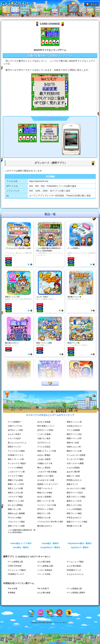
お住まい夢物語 (44, 455)
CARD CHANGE (15, 566)
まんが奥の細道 (44, 562)
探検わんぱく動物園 (16, 513)
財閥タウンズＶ (14, 447)
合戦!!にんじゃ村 (74, 447)
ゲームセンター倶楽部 (76, 455)
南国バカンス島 (14, 509)
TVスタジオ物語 (15, 518)
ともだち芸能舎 (73, 468)
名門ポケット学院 (15, 430)
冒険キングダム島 (15, 493)
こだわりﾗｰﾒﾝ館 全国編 (47, 472)
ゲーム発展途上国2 (45, 566)
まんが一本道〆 (14, 434)
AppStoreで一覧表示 (80, 547)
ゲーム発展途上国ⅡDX (76, 593)
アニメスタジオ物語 (16, 451)
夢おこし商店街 (44, 468)
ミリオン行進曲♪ (44, 434)
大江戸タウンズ (44, 443)
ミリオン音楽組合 (45, 570)
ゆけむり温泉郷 (44, 422)
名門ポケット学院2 (45, 430)
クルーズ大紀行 (14, 438)
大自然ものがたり (74, 426)
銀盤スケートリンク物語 (77, 522)
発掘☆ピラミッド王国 (47, 451)
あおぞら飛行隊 (73, 472)
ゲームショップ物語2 (17, 570)
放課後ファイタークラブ (48, 484)
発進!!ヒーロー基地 (45, 476)
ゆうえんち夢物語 (15, 505)
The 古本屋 (13, 589)
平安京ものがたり (74, 518)
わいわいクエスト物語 (76, 488)
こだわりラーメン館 (16, 472)
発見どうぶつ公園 (15, 488)
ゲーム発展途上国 (15, 562)
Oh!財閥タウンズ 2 (16, 574)
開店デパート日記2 (75, 493)
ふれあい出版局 (44, 459)
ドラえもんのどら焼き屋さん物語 (50, 522)
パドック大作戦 (44, 574)
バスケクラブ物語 (15, 497)
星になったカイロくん (17, 443)
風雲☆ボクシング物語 (76, 497)
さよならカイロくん (75, 574)
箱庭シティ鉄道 (73, 476)
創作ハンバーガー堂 (46, 501)
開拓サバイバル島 (74, 451)
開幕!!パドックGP (74, 438)
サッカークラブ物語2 (17, 463)
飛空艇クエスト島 (74, 526)
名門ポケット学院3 (45, 509)
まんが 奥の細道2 (74, 566)
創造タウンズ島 (44, 513)
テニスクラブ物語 (15, 476)
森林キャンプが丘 (74, 501)
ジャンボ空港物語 (74, 509)
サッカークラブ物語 (75, 459)
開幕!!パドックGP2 (16, 484)
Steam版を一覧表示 (50, 543)
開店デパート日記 (74, 434)
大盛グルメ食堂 (44, 438)
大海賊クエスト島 (45, 463)
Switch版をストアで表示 (21, 543)
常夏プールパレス (45, 488)
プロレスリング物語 (16, 522)
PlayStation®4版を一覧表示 (80, 543)
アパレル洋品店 (44, 447)
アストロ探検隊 (73, 430)
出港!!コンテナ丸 (15, 426)
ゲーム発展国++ (15, 422)
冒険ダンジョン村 (74, 422)
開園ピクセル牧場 (15, 480)
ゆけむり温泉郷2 (44, 497)
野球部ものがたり (74, 480)
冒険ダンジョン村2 (16, 501)
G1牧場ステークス (16, 455)
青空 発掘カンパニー (46, 426)
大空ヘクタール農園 (75, 463)
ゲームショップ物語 (75, 562)
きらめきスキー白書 (46, 480)
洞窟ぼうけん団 (44, 518)
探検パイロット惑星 (16, 526)
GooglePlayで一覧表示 (50, 547)
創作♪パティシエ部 (16, 459)
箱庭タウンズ (72, 484)
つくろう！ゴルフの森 (47, 505)
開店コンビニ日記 (74, 505)
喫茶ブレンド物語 (74, 513)
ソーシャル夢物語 (15, 468)
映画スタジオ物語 (45, 493)
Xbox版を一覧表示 (21, 547)
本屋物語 (12, 593)
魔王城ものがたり (45, 526)
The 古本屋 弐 (43, 589)
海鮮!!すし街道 (73, 443)
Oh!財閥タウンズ (74, 570)
